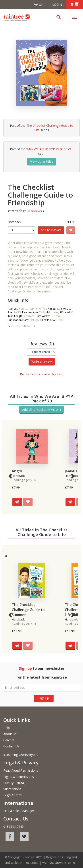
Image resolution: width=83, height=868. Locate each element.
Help (7, 728)
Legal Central (13, 795)
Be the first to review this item (42, 374)
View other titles (42, 161)
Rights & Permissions (19, 777)
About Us (10, 734)
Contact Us (11, 746)
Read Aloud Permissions (21, 770)
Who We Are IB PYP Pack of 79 (49, 149)
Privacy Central (14, 783)
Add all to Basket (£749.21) (41, 410)
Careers (9, 740)
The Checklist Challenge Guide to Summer (28, 610)
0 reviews (36, 211)
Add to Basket (51, 230)
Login (57, 4)
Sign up (44, 698)
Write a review (42, 361)
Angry (17, 471)
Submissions (12, 789)
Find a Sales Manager (19, 811)
